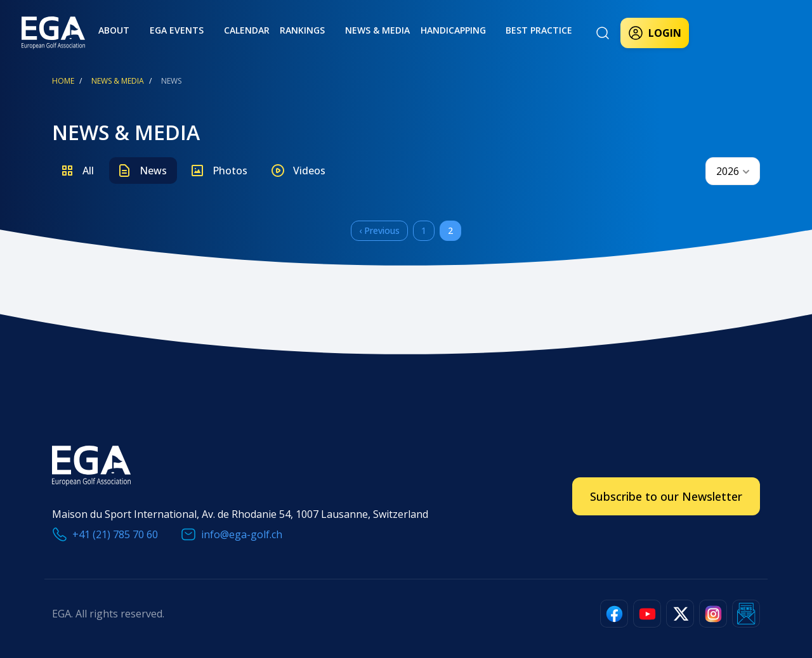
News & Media (336, 30)
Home (63, 81)
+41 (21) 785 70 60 (115, 534)
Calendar (220, 30)
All (88, 171)
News (153, 171)
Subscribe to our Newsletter (666, 496)
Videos (309, 171)
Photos (230, 171)
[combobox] (733, 171)
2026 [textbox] (728, 171)
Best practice (482, 30)
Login (655, 33)
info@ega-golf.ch (242, 534)
